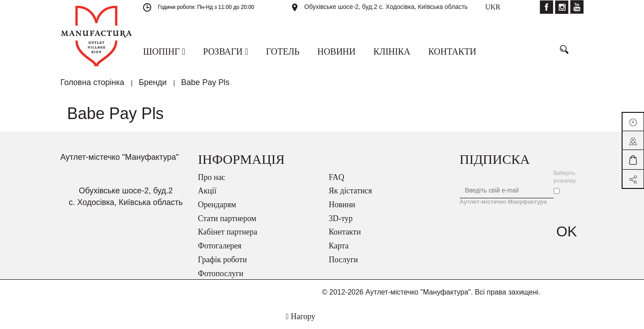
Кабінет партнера (228, 232)
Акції (207, 191)
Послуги (343, 260)
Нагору (301, 316)
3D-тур (341, 218)
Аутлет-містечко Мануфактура (503, 202)
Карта (339, 246)
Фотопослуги (221, 273)
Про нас (212, 177)
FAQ (337, 177)
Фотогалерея (220, 246)
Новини (342, 205)
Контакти (345, 232)
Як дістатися (350, 191)
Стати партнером (227, 218)
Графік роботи (223, 260)
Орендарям (217, 205)
